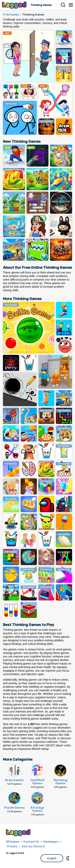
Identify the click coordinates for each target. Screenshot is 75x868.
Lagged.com (19, 833)
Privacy (12, 846)
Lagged (15, 5)
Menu (71, 5)
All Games (13, 842)
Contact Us (31, 842)
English (52, 858)
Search (63, 5)
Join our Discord (33, 846)
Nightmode (68, 858)
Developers (51, 842)
